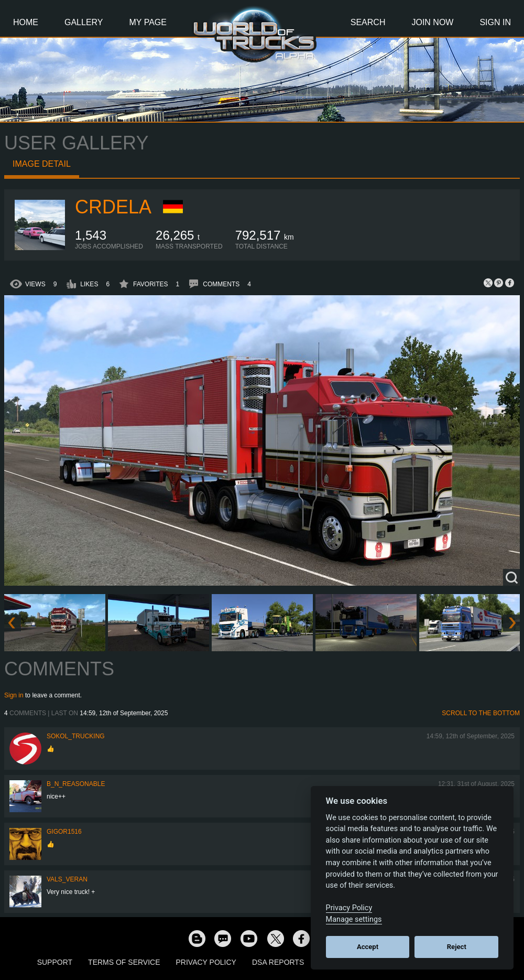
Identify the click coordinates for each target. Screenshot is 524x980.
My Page (148, 22)
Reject (457, 947)
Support (55, 962)
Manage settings (354, 919)
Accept (368, 947)
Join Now (432, 22)
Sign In (495, 22)
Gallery (84, 22)
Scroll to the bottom (481, 713)
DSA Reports (278, 962)
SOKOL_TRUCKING (76, 736)
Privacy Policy (206, 962)
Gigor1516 (64, 832)
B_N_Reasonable (76, 784)
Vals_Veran (67, 879)
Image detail (42, 164)
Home (26, 22)
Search (368, 22)
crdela (113, 207)
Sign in (14, 695)
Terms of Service (124, 962)
